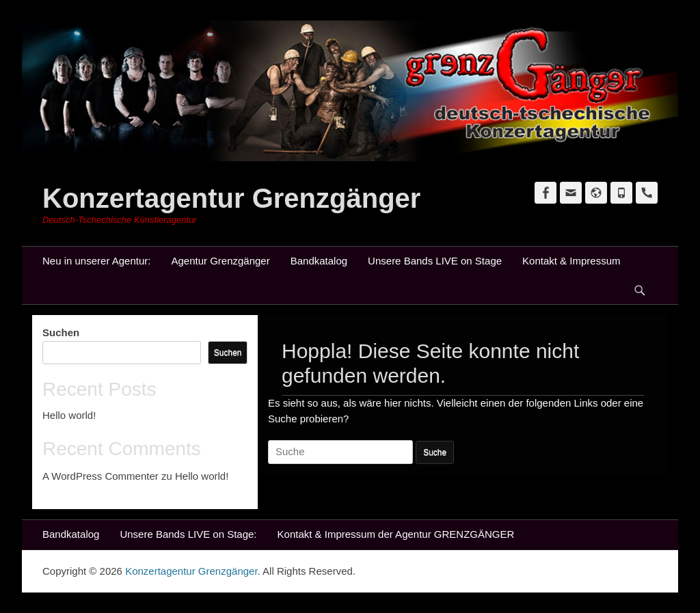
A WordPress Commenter (100, 476)
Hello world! (69, 415)
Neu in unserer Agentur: (96, 261)
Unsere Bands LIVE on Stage (435, 261)
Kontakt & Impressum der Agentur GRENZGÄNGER (396, 534)
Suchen (61, 332)
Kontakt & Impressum (571, 261)
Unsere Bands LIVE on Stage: (188, 534)
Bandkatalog (319, 261)
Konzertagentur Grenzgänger (231, 198)
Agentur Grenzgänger (220, 261)
